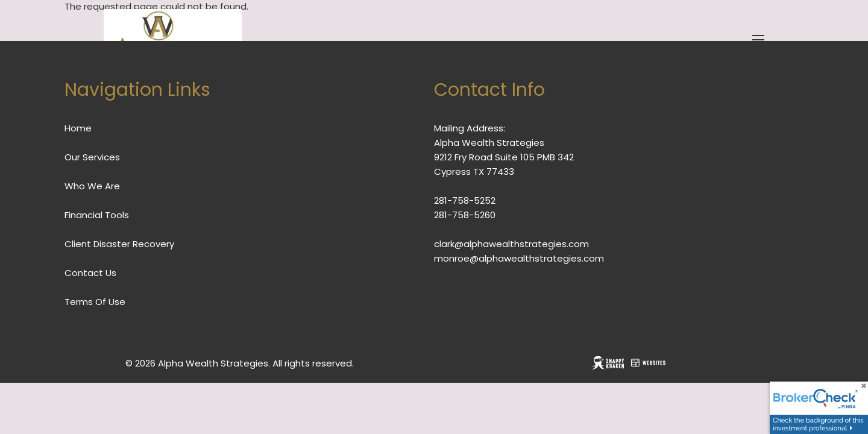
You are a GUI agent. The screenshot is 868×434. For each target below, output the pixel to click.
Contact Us (90, 273)
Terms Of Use (95, 302)
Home (78, 128)
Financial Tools (97, 215)
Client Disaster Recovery (119, 244)
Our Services (92, 157)
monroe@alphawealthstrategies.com (519, 258)
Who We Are (92, 186)
